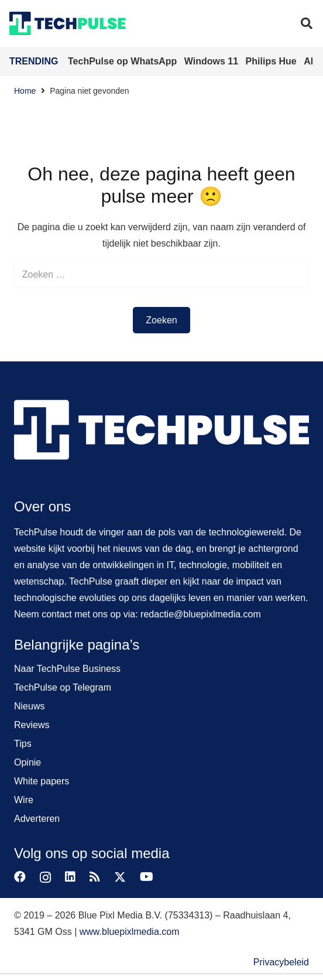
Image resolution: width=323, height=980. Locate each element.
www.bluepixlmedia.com (130, 932)
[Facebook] (20, 877)
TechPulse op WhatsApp (124, 61)
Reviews (32, 725)
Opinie (28, 762)
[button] (307, 23)
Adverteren (37, 819)
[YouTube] (147, 877)
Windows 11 (213, 61)
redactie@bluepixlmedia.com (201, 614)
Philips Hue (273, 61)
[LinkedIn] (70, 877)
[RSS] (95, 877)
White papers (42, 781)
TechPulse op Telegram (63, 687)
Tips (23, 744)
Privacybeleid (281, 962)
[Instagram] (45, 877)
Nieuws (29, 706)
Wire (24, 800)
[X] (120, 877)
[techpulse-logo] (68, 23)
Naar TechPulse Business (67, 669)
